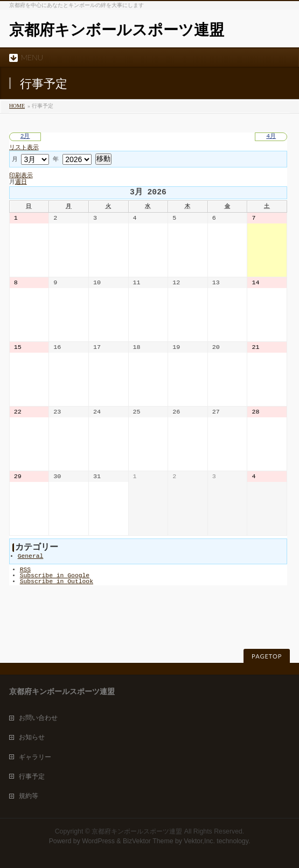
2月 (25, 136)
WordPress (98, 841)
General (31, 556)
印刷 (21, 176)
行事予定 (32, 776)
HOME (17, 106)
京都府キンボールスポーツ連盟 (117, 30)
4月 (271, 136)
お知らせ (32, 737)
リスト (24, 148)
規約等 (29, 796)
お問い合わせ (38, 718)
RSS (25, 570)
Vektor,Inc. (199, 841)
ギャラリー (35, 757)
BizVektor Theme (148, 841)
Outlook (57, 582)
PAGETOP (267, 656)
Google (55, 576)
